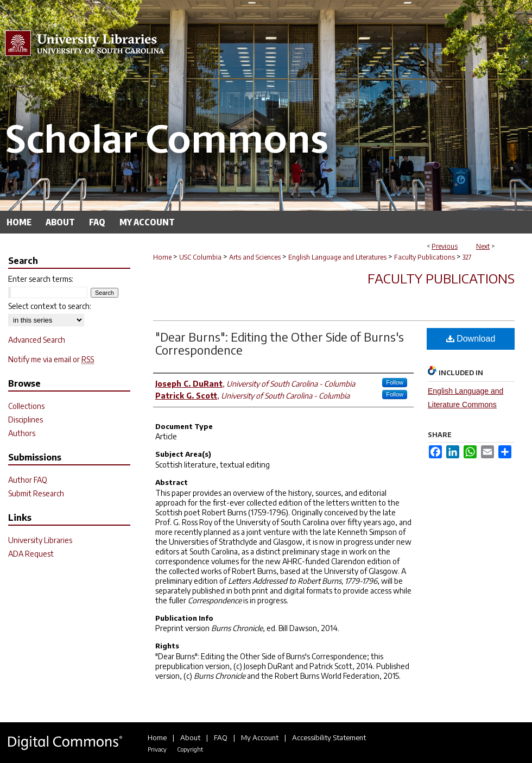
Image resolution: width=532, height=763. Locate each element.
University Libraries (40, 540)
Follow (395, 382)
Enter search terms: (41, 279)
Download (471, 339)
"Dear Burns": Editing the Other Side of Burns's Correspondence (280, 343)
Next (483, 246)
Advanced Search (37, 340)
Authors (22, 433)
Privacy (157, 749)
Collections (26, 406)
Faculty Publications (425, 257)
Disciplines (26, 420)
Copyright (190, 749)
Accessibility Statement (329, 737)
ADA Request (31, 554)
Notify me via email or (51, 359)
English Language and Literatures (337, 257)
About (190, 737)
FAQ (221, 737)
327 (467, 257)
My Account (260, 737)
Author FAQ (28, 480)
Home (162, 257)
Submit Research (36, 493)
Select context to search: (50, 306)
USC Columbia (200, 257)
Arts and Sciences (255, 257)
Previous (445, 246)
